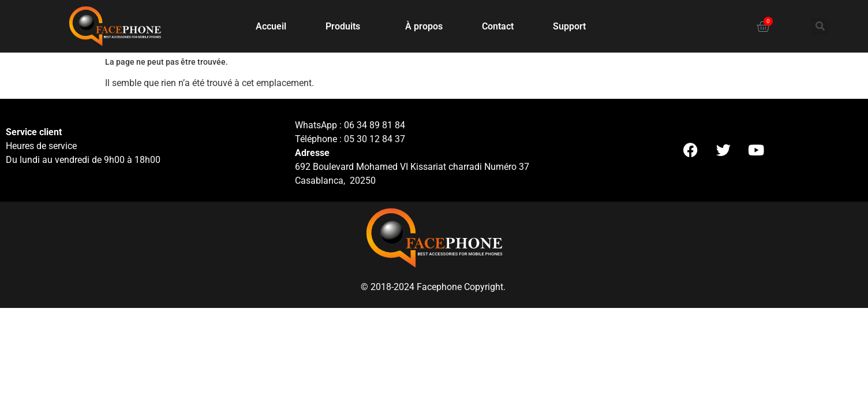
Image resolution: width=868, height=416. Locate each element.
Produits (346, 27)
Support (569, 26)
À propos (424, 26)
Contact (498, 26)
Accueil (271, 26)
